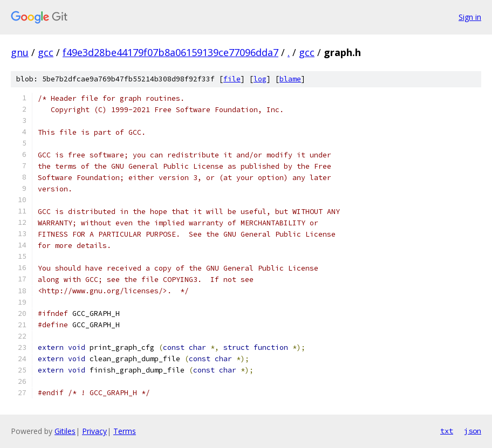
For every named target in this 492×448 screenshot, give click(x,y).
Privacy (94, 431)
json (473, 431)
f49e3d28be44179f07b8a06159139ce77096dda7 (170, 52)
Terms (125, 431)
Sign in (470, 17)
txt (447, 431)
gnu (20, 52)
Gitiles (65, 431)
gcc (46, 52)
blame (290, 79)
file (232, 79)
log (260, 79)
